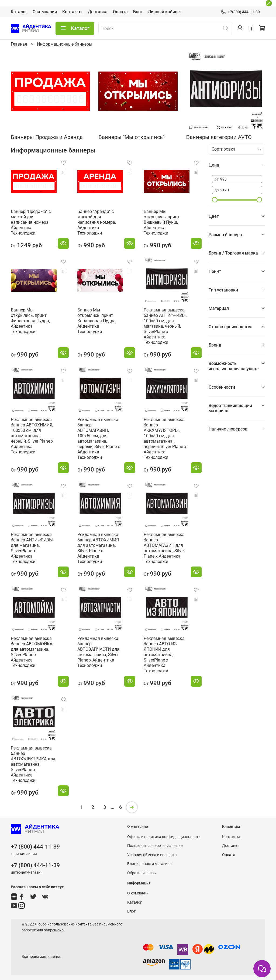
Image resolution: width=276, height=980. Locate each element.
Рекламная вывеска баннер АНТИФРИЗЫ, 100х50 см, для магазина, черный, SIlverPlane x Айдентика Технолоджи (165, 326)
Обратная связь (142, 873)
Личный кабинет (165, 12)
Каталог (19, 12)
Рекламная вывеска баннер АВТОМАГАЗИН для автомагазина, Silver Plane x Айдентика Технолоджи (164, 548)
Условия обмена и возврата (152, 855)
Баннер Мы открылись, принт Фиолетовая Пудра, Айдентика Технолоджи (30, 321)
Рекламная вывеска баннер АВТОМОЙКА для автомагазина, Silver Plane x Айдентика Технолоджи (32, 652)
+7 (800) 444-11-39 (35, 847)
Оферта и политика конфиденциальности (164, 837)
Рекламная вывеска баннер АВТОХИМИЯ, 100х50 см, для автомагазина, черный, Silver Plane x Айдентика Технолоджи (32, 436)
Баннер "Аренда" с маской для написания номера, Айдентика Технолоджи (97, 222)
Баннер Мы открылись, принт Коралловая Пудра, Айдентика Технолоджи (97, 321)
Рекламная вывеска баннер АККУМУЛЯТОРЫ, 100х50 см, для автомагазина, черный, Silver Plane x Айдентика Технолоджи (165, 438)
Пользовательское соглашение (155, 846)
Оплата (120, 12)
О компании (45, 12)
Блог (138, 12)
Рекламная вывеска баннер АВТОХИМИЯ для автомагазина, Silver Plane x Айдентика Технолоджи (98, 548)
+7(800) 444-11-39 (240, 12)
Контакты (72, 12)
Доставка (98, 12)
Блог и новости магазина (149, 864)
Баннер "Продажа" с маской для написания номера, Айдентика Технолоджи (31, 222)
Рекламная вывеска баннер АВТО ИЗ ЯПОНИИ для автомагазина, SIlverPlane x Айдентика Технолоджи (164, 655)
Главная (19, 44)
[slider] (215, 200)
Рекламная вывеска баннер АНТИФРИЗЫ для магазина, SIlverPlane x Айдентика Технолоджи (32, 548)
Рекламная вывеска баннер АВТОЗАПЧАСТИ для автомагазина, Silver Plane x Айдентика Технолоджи (98, 652)
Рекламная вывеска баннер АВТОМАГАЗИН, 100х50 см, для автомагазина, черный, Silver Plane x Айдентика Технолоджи (99, 438)
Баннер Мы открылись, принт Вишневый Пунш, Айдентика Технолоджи (162, 222)
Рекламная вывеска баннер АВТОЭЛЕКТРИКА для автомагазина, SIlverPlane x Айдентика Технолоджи (33, 764)
